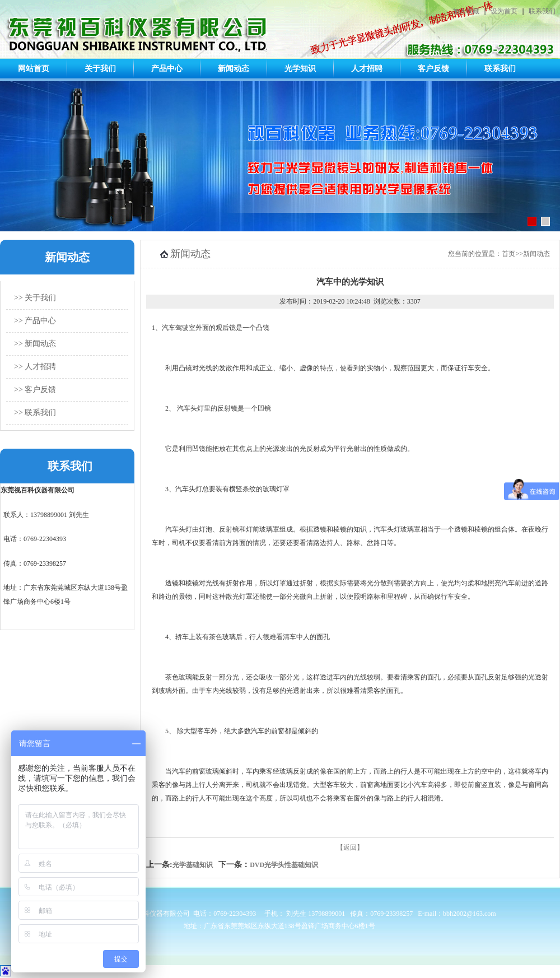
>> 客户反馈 (35, 390)
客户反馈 (433, 69)
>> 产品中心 (35, 321)
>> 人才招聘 (35, 367)
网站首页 (34, 69)
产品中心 (167, 69)
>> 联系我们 (35, 413)
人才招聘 (367, 69)
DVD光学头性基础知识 (284, 865)
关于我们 (100, 69)
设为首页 (504, 11)
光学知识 (300, 69)
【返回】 (350, 847)
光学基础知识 (193, 865)
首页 (508, 254)
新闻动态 (234, 69)
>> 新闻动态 (35, 344)
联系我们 (542, 11)
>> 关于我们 (35, 298)
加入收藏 (466, 11)
